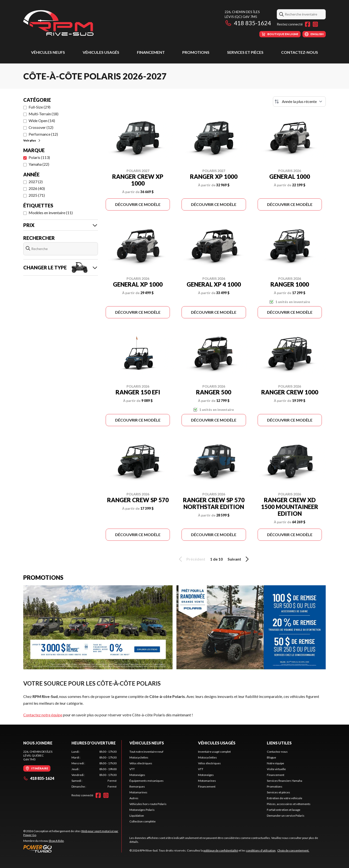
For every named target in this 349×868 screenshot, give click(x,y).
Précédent (191, 559)
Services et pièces (245, 52)
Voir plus (32, 140)
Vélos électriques (141, 763)
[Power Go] (72, 849)
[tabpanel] (94, 769)
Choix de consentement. (293, 850)
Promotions (196, 52)
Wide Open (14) (42, 121)
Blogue (271, 757)
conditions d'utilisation (261, 850)
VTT (132, 769)
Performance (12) (43, 134)
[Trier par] (299, 102)
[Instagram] (315, 24)
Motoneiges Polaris (142, 810)
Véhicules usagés (101, 52)
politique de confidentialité (221, 850)
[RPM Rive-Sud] (58, 23)
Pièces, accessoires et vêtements (289, 804)
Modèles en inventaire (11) (51, 213)
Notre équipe (275, 763)
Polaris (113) (39, 157)
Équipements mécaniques (147, 781)
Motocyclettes (139, 757)
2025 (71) (37, 195)
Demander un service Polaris (286, 816)
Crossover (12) (41, 127)
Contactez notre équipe (43, 715)
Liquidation (137, 816)
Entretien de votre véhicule (285, 798)
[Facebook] (308, 24)
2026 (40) (37, 188)
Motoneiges (137, 775)
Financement (151, 52)
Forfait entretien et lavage (284, 810)
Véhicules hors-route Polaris (148, 804)
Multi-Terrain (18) (44, 114)
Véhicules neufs (48, 52)
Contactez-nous (300, 52)
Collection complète (143, 821)
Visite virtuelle (276, 769)
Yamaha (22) (39, 164)
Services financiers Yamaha (285, 781)
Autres (134, 798)
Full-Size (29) (40, 107)
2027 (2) (36, 182)
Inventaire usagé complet (214, 752)
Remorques (137, 786)
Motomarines (138, 792)
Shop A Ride (56, 841)
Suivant (239, 559)
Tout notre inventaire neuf (146, 752)
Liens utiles (279, 743)
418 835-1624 (248, 23)
